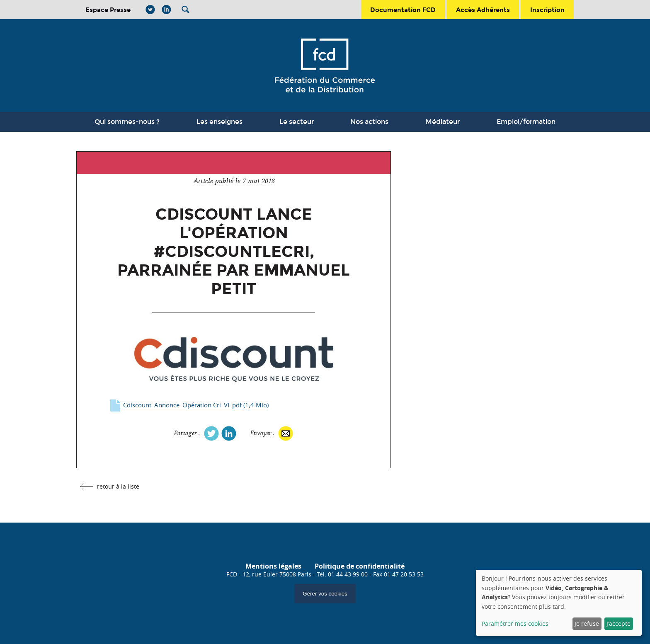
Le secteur (297, 122)
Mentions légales (273, 566)
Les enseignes (219, 122)
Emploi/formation (526, 122)
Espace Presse (108, 10)
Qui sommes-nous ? (127, 122)
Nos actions (369, 122)
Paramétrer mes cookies (515, 623)
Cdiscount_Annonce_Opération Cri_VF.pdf (188, 405)
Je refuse (587, 623)
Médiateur (443, 122)
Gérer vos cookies (325, 594)
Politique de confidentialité (360, 566)
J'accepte (618, 623)
